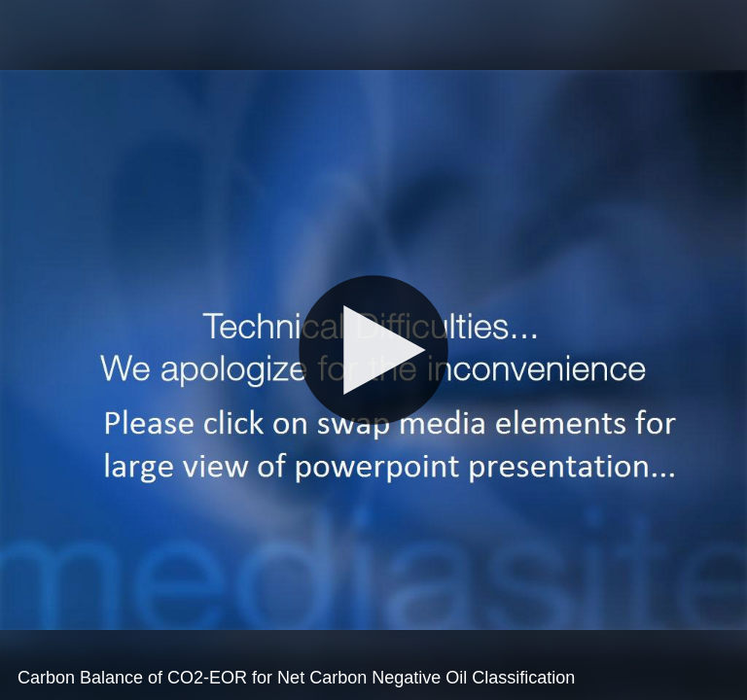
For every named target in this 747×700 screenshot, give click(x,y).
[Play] (373, 350)
